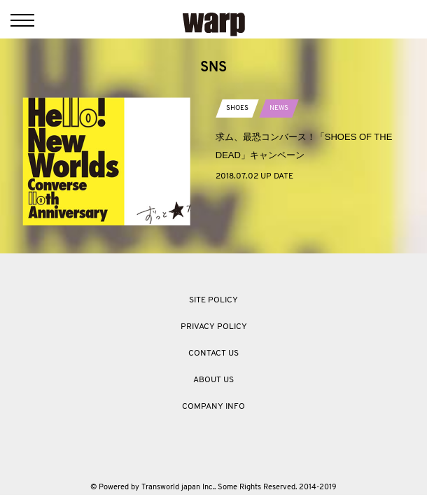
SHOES (237, 108)
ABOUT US (213, 380)
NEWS (279, 108)
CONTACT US (213, 353)
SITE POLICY (213, 300)
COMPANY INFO (213, 407)
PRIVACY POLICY (214, 327)
